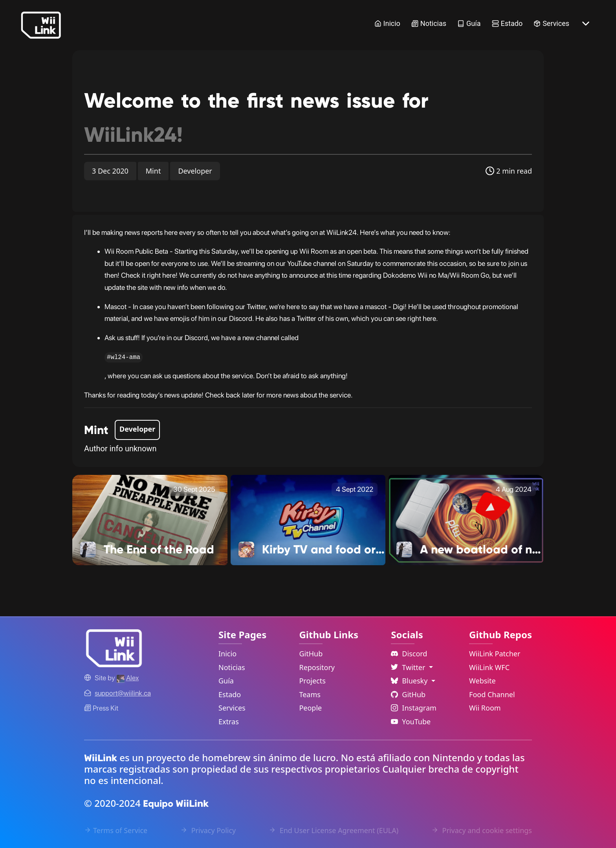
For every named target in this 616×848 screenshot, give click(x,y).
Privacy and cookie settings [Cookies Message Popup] (482, 830)
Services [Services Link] (551, 23)
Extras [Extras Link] (229, 722)
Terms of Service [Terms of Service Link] (116, 830)
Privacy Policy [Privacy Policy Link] (208, 830)
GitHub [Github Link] (408, 694)
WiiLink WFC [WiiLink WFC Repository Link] (489, 667)
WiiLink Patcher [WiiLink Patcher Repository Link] (495, 654)
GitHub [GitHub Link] (311, 654)
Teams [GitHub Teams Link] (310, 694)
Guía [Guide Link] (469, 23)
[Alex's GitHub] (128, 678)
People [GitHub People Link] (310, 708)
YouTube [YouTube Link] (411, 722)
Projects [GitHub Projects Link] (312, 681)
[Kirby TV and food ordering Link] (308, 520)
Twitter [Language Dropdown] (409, 667)
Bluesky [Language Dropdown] (410, 681)
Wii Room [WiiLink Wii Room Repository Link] (485, 708)
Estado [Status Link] (507, 23)
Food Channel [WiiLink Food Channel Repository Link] (492, 694)
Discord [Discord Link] (409, 654)
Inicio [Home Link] (387, 23)
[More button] (586, 24)
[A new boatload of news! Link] (466, 520)
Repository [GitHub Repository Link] (317, 667)
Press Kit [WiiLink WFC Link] (101, 708)
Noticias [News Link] (429, 23)
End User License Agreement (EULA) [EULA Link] (334, 830)
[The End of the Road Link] (150, 520)
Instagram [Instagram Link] (414, 708)
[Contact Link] (123, 693)
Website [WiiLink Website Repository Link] (482, 681)
